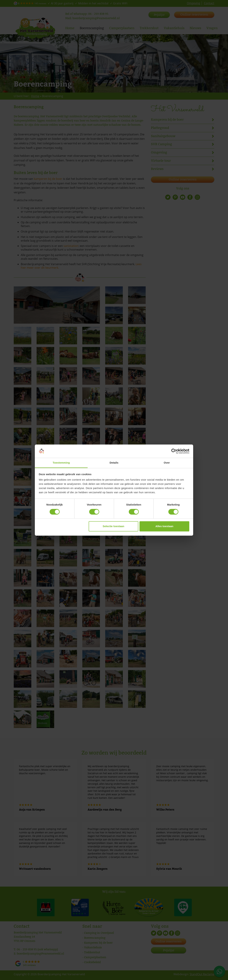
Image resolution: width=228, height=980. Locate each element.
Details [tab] (114, 463)
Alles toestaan (164, 526)
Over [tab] (167, 463)
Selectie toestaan (114, 526)
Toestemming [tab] (61, 463)
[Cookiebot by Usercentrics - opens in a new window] (174, 451)
